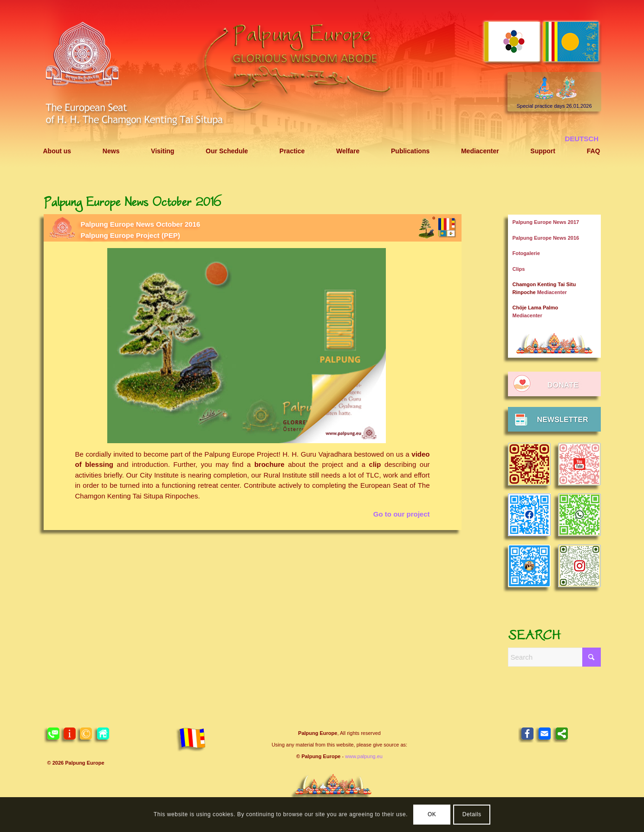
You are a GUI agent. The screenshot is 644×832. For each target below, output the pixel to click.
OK (432, 814)
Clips (519, 269)
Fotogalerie (526, 253)
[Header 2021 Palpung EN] (322, 85)
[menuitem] (57, 151)
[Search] (554, 657)
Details (472, 814)
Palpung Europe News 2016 (546, 238)
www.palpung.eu (364, 756)
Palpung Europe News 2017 (546, 222)
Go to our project (402, 514)
